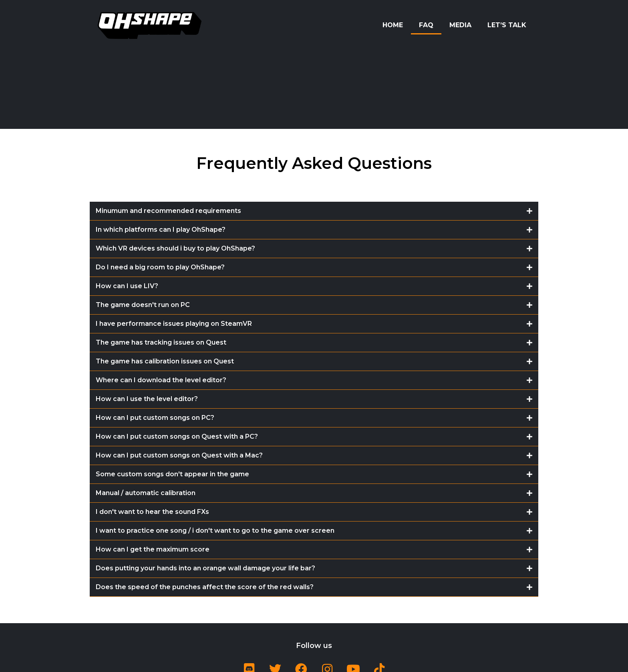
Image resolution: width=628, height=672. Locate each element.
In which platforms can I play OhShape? (161, 230)
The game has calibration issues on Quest (165, 361)
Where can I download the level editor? (161, 380)
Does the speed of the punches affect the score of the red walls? (205, 587)
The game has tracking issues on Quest (161, 342)
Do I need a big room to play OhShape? (160, 267)
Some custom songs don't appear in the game (172, 474)
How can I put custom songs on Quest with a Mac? (179, 455)
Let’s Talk (507, 25)
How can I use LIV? (127, 286)
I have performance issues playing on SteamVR (174, 324)
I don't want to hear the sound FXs (152, 512)
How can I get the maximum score (153, 549)
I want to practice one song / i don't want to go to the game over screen (215, 531)
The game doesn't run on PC (143, 305)
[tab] (314, 211)
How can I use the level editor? (147, 399)
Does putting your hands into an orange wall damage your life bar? (205, 568)
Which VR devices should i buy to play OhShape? (175, 248)
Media (460, 25)
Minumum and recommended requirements (168, 211)
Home (393, 25)
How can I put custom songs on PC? (155, 418)
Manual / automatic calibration (146, 493)
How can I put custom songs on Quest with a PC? (177, 436)
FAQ (426, 25)
